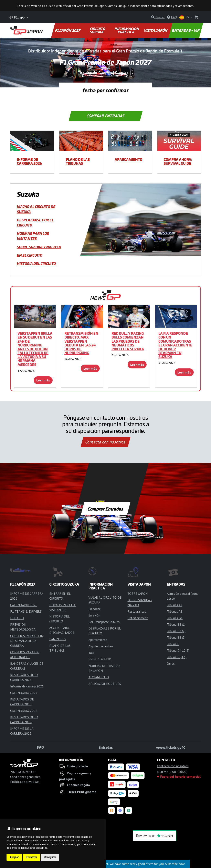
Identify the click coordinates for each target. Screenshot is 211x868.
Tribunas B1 (175, 618)
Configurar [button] (50, 857)
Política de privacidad (25, 782)
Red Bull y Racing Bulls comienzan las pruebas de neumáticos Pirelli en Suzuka (128, 341)
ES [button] (185, 17)
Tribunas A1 (175, 605)
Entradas (106, 747)
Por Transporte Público (104, 622)
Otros (171, 663)
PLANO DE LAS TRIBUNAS (78, 161)
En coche (95, 609)
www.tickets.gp (171, 747)
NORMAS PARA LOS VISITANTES (33, 236)
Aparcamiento (129, 159)
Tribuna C (173, 644)
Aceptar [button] (14, 857)
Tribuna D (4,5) (177, 657)
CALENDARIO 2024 (24, 711)
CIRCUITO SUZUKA (98, 30)
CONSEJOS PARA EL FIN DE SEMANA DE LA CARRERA (27, 641)
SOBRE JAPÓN (138, 594)
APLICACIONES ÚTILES (105, 684)
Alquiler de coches (101, 646)
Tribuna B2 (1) (176, 624)
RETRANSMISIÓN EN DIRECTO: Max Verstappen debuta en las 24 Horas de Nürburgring (81, 343)
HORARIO (17, 618)
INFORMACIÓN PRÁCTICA (127, 30)
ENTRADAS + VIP (186, 30)
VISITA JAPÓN (156, 30)
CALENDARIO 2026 (24, 605)
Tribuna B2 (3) (176, 637)
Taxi (91, 653)
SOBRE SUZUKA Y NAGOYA (39, 247)
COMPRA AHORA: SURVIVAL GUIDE (178, 161)
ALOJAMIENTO (99, 677)
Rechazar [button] (31, 857)
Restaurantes (137, 611)
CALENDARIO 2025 (24, 693)
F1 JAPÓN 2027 (68, 30)
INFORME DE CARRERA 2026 (29, 161)
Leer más (43, 380)
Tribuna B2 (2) (176, 631)
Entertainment (138, 618)
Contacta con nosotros (106, 442)
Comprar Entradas (105, 116)
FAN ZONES (58, 639)
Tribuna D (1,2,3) (178, 650)
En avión (94, 615)
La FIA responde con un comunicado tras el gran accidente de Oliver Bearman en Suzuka (175, 345)
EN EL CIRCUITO (30, 255)
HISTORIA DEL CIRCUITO (36, 264)
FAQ (40, 747)
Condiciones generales (25, 777)
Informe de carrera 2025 (27, 686)
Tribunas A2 (175, 611)
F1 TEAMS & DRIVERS (26, 611)
